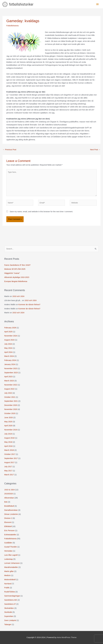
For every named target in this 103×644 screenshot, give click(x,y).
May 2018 (8, 442)
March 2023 (9, 381)
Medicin (7, 575)
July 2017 (8, 467)
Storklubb (8, 612)
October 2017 (10, 454)
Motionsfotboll (10, 580)
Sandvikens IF (10, 604)
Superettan (9, 616)
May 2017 (8, 471)
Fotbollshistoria (12, 26)
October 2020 (10, 413)
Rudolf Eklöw (10, 592)
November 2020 (11, 409)
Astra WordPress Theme (67, 637)
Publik (7, 588)
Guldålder (8, 543)
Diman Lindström (11, 514)
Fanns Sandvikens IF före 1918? (17, 265)
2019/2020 (9, 494)
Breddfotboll (9, 506)
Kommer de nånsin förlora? (29, 305)
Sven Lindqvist (10, 620)
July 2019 (8, 434)
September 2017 (11, 458)
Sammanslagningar (12, 596)
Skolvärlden (9, 608)
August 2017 (9, 462)
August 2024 (9, 340)
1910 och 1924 (18, 296)
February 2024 (10, 360)
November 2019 (11, 430)
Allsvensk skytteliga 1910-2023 (17, 277)
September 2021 (11, 401)
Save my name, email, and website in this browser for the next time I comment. (41, 212)
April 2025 (8, 332)
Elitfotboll (8, 526)
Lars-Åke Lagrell (11, 555)
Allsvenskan (9, 498)
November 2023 (11, 368)
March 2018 (9, 450)
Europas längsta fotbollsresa (16, 281)
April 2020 (8, 426)
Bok (6, 502)
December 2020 (11, 405)
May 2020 (8, 422)
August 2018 (9, 438)
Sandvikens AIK (11, 600)
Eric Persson (10, 531)
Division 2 (8, 518)
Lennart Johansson (12, 563)
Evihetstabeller (10, 535)
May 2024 (8, 348)
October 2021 (10, 397)
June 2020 (9, 418)
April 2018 (8, 446)
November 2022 (11, 385)
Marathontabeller (11, 567)
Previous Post (10, 150)
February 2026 (10, 328)
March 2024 (9, 356)
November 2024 (11, 336)
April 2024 (8, 352)
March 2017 (9, 475)
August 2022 (9, 389)
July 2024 (8, 344)
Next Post (95, 150)
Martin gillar (9, 571)
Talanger (8, 624)
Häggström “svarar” (12, 273)
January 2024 (10, 364)
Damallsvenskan (11, 510)
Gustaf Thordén (11, 547)
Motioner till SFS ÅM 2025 (15, 269)
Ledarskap (9, 559)
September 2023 (11, 373)
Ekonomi (8, 522)
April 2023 (8, 377)
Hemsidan (8, 551)
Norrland (8, 584)
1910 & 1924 (10, 490)
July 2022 (8, 393)
